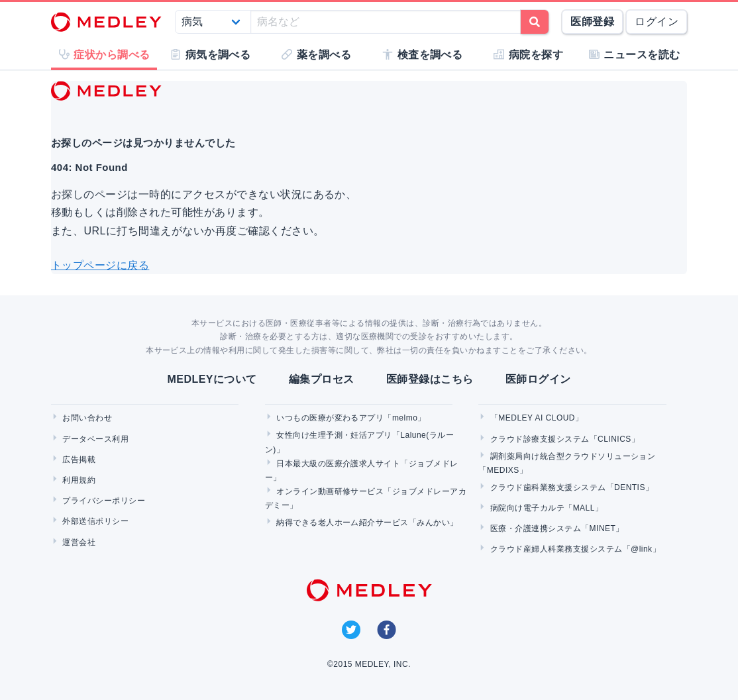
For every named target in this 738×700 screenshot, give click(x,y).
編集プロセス (322, 379)
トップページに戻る (100, 265)
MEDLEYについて (212, 379)
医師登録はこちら (430, 379)
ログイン (657, 22)
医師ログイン (538, 379)
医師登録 (592, 22)
